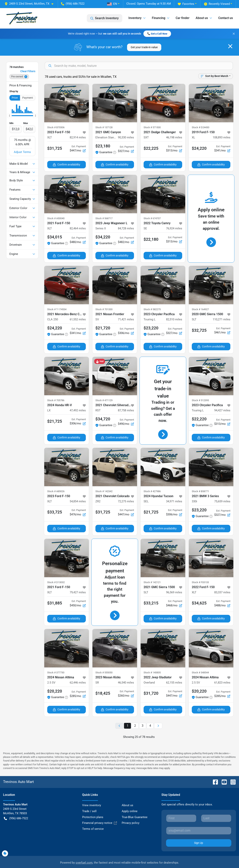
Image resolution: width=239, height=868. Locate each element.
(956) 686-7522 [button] (73, 4)
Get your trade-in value (144, 37)
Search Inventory (105, 18)
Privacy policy (131, 813)
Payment (28, 88)
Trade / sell (89, 801)
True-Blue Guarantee (135, 807)
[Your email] (199, 820)
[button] (31, 4)
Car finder (183, 18)
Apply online (130, 801)
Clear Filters (28, 61)
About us (127, 795)
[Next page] (158, 715)
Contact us (226, 18)
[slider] (9, 105)
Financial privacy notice (100, 813)
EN (112, 4)
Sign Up (199, 832)
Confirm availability (67, 154)
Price (15, 88)
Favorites (186, 4)
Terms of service (93, 819)
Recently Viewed (217, 4)
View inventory (92, 795)
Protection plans (93, 807)
